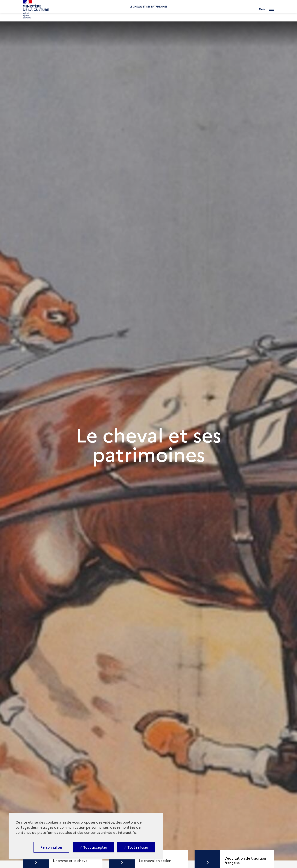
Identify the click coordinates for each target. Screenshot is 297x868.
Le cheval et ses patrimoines (148, 13)
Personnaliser (51, 847)
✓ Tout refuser (136, 847)
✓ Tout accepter (93, 847)
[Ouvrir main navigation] (267, 12)
